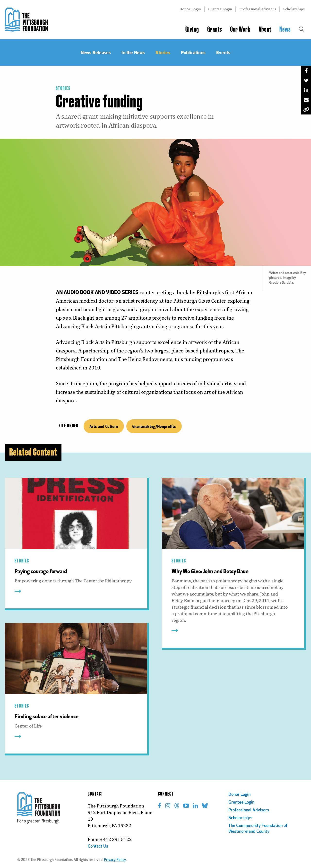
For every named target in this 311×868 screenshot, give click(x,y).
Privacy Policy (115, 860)
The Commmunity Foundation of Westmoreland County (258, 829)
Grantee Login (220, 9)
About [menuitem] (265, 29)
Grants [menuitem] (215, 29)
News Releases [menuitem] (96, 52)
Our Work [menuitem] (240, 29)
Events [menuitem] (223, 52)
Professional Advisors (258, 9)
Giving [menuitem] (192, 29)
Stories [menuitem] (163, 52)
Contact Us (98, 846)
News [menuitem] (285, 29)
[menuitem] (301, 29)
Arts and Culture (104, 426)
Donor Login (190, 9)
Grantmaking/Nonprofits (154, 426)
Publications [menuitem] (193, 52)
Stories (63, 88)
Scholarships (294, 9)
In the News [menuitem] (133, 52)
